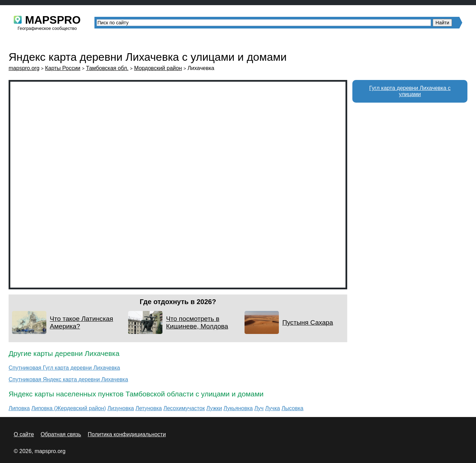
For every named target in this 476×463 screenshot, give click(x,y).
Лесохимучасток (184, 408)
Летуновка (149, 408)
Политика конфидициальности (127, 434)
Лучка (273, 408)
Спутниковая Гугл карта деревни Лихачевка (64, 368)
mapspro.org (24, 68)
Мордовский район (158, 68)
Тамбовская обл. (107, 68)
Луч (259, 408)
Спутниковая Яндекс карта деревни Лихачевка (68, 379)
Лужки (214, 408)
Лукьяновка (238, 408)
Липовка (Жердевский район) (69, 408)
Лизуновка (121, 408)
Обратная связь (61, 434)
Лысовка (293, 408)
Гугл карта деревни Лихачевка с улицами (410, 91)
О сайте (24, 434)
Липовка (19, 408)
